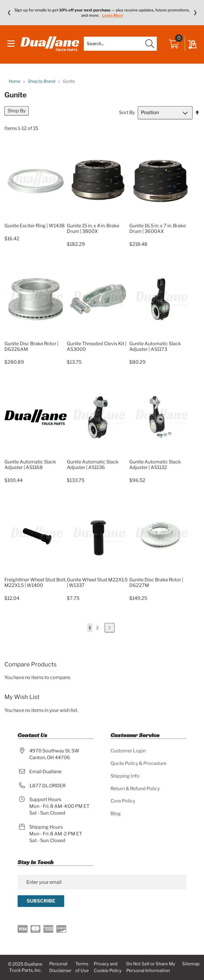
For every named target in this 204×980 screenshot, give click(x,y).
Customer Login (128, 751)
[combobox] (120, 44)
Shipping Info (125, 776)
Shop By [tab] (17, 111)
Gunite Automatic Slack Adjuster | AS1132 (155, 465)
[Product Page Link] (36, 219)
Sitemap (191, 964)
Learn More (113, 15)
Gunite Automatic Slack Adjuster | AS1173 (155, 346)
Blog (116, 814)
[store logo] (50, 44)
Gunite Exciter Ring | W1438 (35, 226)
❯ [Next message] (195, 13)
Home (15, 81)
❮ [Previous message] (9, 13)
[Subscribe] (41, 901)
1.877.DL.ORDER (47, 786)
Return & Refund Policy (135, 789)
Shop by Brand (42, 81)
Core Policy (123, 801)
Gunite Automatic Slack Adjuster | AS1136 (93, 465)
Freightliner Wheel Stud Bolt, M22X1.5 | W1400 (35, 583)
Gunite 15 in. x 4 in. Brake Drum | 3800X (93, 229)
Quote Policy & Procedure (138, 763)
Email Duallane (45, 772)
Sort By (127, 112)
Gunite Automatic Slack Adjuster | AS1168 (30, 465)
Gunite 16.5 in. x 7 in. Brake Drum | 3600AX (158, 229)
